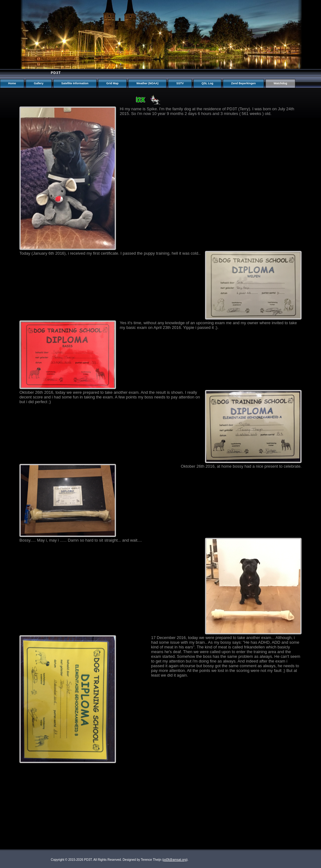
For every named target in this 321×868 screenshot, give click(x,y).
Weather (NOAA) (147, 83)
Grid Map (112, 83)
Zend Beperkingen (243, 83)
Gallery (39, 83)
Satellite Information (75, 83)
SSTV (180, 83)
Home (12, 83)
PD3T (56, 73)
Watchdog (280, 83)
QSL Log (207, 83)
